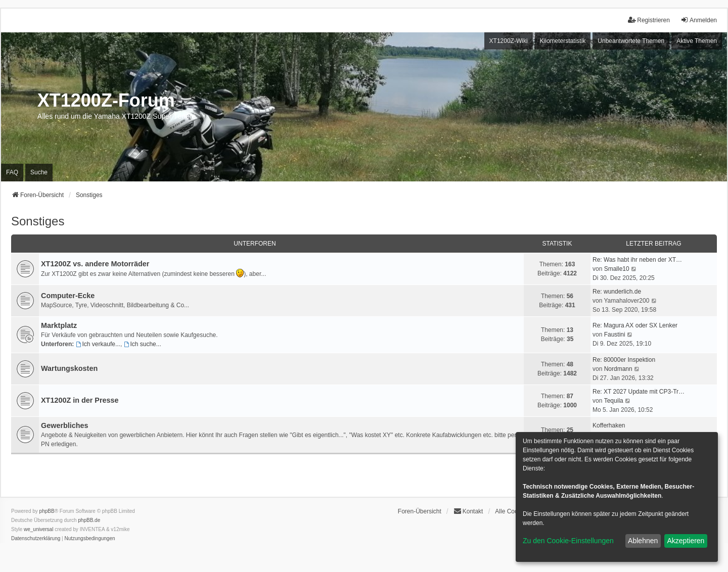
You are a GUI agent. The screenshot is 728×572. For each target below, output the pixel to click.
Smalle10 (617, 269)
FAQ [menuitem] (12, 172)
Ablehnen (643, 541)
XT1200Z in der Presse (80, 400)
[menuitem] (36, 539)
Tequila (614, 401)
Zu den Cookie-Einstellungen (568, 541)
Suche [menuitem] (39, 172)
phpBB (47, 511)
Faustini (615, 335)
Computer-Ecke (68, 296)
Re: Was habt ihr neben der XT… (637, 260)
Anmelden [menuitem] (699, 20)
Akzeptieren (686, 541)
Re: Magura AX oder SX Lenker (635, 325)
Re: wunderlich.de (617, 292)
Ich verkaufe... (98, 344)
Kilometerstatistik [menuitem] (563, 41)
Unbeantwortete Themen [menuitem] (631, 41)
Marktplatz (59, 325)
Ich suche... (143, 344)
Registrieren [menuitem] (649, 20)
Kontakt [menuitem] (468, 511)
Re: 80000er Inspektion (624, 360)
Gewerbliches (65, 425)
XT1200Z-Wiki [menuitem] (509, 41)
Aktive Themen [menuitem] (697, 41)
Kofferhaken (609, 425)
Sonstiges (38, 221)
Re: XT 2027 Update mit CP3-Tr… (639, 392)
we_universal (38, 529)
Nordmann (618, 369)
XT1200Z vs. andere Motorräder (95, 264)
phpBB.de (89, 520)
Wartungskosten (69, 368)
